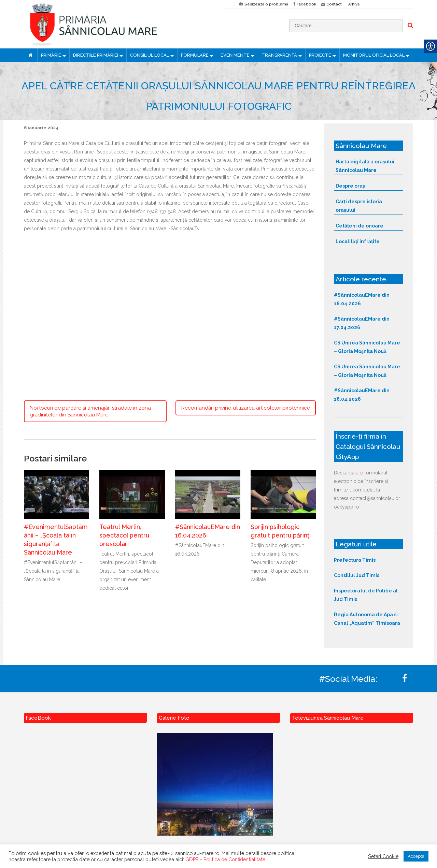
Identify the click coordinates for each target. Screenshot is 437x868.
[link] (119, 24)
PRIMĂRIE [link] (51, 55)
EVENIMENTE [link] (235, 55)
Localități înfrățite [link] (358, 241)
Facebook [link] (306, 4)
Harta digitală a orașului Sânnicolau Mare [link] (365, 166)
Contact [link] (334, 4)
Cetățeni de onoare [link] (360, 226)
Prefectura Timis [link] (355, 560)
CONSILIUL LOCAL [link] (150, 55)
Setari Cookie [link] (383, 856)
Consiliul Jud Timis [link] (357, 575)
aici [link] (360, 473)
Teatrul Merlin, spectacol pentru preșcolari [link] (124, 535)
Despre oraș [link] (350, 186)
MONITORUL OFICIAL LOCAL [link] (374, 55)
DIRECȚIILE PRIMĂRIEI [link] (96, 55)
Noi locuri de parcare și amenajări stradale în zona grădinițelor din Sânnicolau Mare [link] (90, 411)
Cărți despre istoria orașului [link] (359, 206)
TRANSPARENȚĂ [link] (279, 55)
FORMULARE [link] (195, 55)
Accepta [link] (416, 856)
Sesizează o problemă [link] (266, 4)
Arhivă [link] (354, 4)
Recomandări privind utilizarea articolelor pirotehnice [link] (246, 408)
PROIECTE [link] (320, 55)
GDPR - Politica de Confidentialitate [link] (225, 859)
